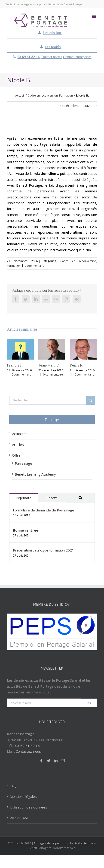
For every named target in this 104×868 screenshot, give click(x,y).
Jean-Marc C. (49, 365)
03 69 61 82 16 (29, 57)
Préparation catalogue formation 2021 (43, 550)
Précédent (71, 106)
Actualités (20, 434)
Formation (14, 266)
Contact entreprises (77, 57)
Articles (18, 445)
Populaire (23, 498)
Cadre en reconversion (78, 261)
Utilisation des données (28, 807)
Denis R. (76, 365)
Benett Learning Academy (35, 474)
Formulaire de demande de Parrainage (44, 510)
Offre (16, 455)
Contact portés (51, 57)
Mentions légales (23, 796)
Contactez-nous (28, 751)
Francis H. (15, 365)
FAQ (13, 786)
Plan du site (19, 818)
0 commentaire (34, 266)
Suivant (89, 106)
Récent (52, 498)
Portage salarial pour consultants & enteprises (64, 843)
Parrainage (23, 463)
